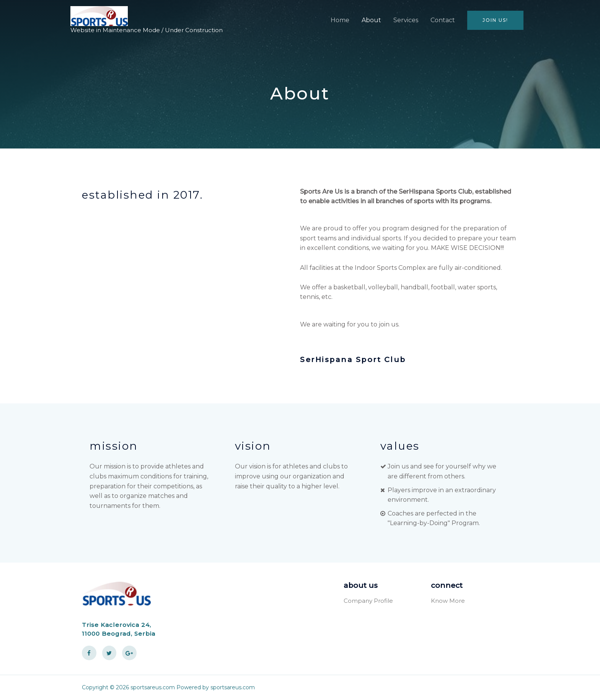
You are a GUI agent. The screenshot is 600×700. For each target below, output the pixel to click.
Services (406, 20)
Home (340, 20)
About (371, 20)
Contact (443, 20)
